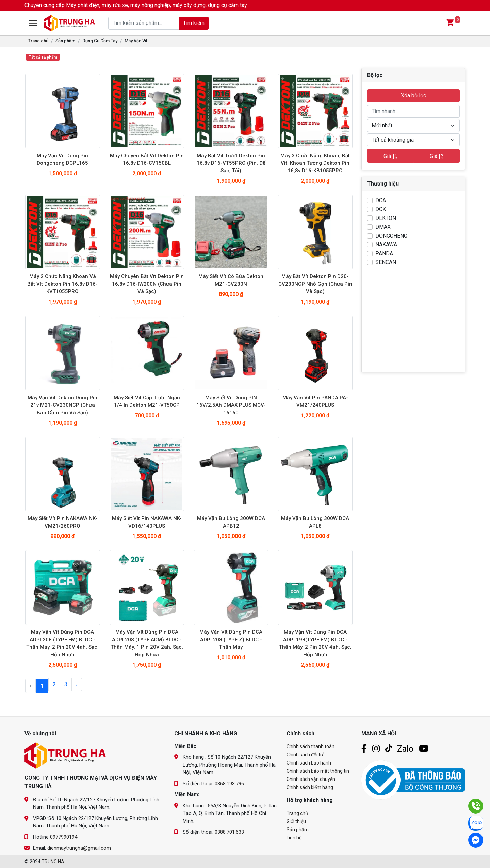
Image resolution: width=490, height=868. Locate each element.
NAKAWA (386, 245)
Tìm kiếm (187, 23)
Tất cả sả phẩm (43, 57)
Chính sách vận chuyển (311, 779)
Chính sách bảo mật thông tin (318, 771)
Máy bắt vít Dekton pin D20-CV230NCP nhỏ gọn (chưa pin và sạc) (315, 284)
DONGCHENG (391, 236)
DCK (381, 209)
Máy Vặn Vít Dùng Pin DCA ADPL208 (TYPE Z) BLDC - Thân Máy (231, 640)
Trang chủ (38, 41)
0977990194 (64, 837)
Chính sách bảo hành (309, 763)
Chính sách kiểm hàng (310, 787)
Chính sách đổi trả (306, 755)
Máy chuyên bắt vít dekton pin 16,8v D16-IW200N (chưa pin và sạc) (147, 284)
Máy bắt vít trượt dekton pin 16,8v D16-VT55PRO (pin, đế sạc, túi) (231, 163)
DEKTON (386, 218)
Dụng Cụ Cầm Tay (100, 41)
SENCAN (386, 262)
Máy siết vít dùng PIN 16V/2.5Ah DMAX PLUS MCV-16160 (231, 405)
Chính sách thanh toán (311, 746)
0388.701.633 (229, 832)
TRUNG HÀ (53, 862)
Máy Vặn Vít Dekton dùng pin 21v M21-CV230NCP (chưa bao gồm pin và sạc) (62, 405)
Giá (390, 156)
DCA (381, 200)
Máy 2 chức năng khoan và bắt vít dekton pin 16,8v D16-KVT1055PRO (62, 284)
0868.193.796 (229, 784)
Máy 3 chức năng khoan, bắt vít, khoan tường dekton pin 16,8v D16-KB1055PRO (315, 163)
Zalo (405, 749)
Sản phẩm (65, 41)
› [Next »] (77, 684)
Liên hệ (294, 838)
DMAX (383, 227)
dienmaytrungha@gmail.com (79, 848)
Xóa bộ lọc (413, 95)
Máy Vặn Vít (136, 41)
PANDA (384, 253)
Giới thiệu (296, 821)
